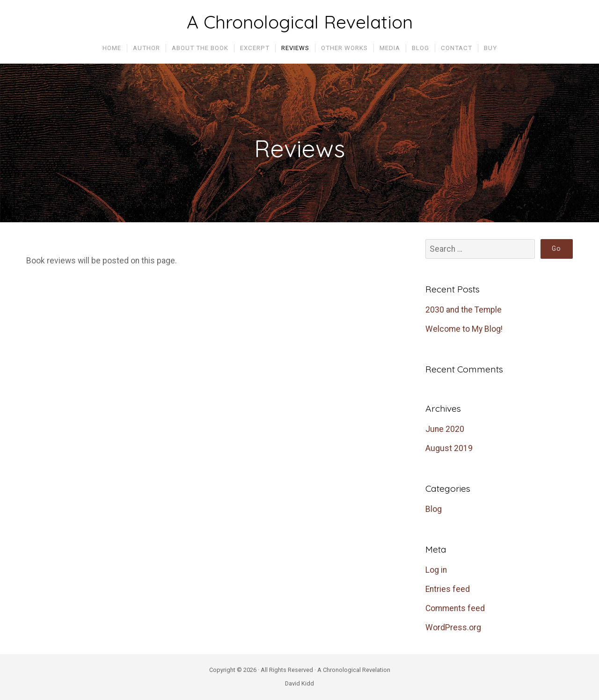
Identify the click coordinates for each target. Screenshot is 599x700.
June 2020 (445, 429)
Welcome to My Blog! (464, 329)
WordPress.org (453, 627)
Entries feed (448, 589)
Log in (436, 570)
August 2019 (449, 448)
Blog (434, 509)
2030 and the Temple (464, 310)
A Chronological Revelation (300, 22)
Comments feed (455, 608)
